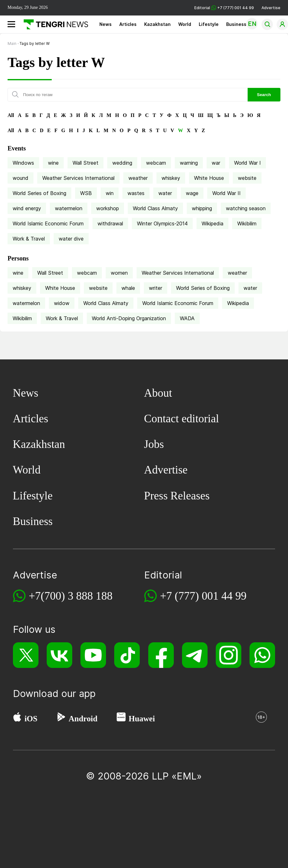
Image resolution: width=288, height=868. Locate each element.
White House (209, 178)
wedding (122, 163)
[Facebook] (161, 655)
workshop (108, 208)
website (247, 178)
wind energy (27, 208)
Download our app (54, 694)
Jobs (154, 444)
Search (264, 95)
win (110, 193)
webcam (156, 163)
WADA (187, 318)
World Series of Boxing (39, 193)
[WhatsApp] (262, 655)
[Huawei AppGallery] (121, 718)
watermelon (69, 208)
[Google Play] (61, 718)
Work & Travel (29, 239)
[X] (26, 655)
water (165, 193)
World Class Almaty (155, 208)
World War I (247, 163)
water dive (71, 239)
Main (12, 43)
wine (53, 163)
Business (236, 24)
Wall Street (85, 163)
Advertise (271, 8)
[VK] (59, 655)
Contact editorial (182, 419)
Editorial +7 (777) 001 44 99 (224, 8)
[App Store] (17, 718)
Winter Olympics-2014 (162, 223)
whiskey (171, 178)
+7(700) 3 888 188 (71, 596)
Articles (128, 24)
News (106, 24)
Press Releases (177, 496)
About (158, 393)
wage (192, 193)
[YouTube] (93, 655)
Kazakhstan (157, 24)
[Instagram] (229, 655)
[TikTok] (127, 655)
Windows (23, 163)
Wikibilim (247, 223)
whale (128, 288)
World (185, 24)
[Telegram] (195, 655)
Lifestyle (209, 24)
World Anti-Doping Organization (129, 318)
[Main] (53, 24)
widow (62, 303)
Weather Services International (78, 178)
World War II (226, 193)
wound (21, 178)
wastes (136, 193)
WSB (86, 193)
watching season (246, 208)
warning (189, 163)
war (216, 163)
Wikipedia (212, 223)
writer (156, 288)
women (119, 273)
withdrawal (110, 223)
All (11, 115)
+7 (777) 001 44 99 (203, 596)
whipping (202, 208)
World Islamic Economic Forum (48, 223)
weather (138, 178)
